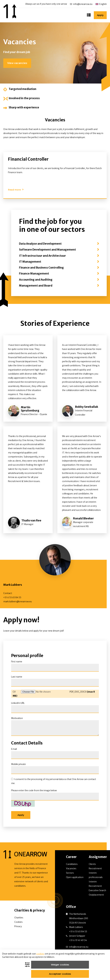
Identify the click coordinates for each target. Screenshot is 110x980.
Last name (17, 678)
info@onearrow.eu (83, 4)
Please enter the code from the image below (34, 792)
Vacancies (71, 870)
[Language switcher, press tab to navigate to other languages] (101, 4)
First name (17, 663)
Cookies (18, 924)
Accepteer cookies (73, 972)
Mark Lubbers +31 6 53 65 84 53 (78, 931)
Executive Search (97, 892)
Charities (19, 919)
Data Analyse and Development (40, 245)
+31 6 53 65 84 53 (12, 599)
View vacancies (17, 65)
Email (14, 751)
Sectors (70, 874)
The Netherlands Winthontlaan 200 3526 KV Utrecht (79, 920)
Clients (92, 866)
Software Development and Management (47, 251)
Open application (75, 879)
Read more (14, 191)
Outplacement (96, 896)
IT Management (30, 263)
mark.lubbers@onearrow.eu (18, 603)
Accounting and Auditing (36, 281)
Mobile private (18, 766)
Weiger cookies (43, 972)
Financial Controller (28, 161)
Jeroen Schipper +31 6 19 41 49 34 (78, 940)
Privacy (18, 928)
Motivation (17, 720)
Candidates (72, 866)
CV (14, 693)
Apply (100, 16)
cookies (40, 960)
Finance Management (34, 275)
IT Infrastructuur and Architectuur (42, 257)
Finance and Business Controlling (41, 269)
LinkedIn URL (18, 705)
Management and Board (36, 287)
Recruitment (95, 870)
